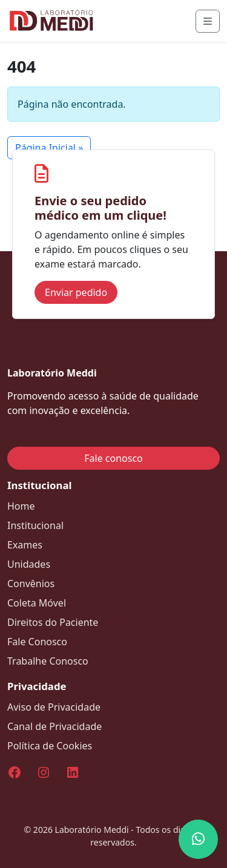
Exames (25, 545)
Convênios (31, 584)
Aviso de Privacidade (54, 707)
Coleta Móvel (37, 603)
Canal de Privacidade (54, 726)
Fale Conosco (37, 642)
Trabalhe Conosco (48, 661)
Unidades (29, 564)
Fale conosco (113, 458)
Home (21, 506)
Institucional (35, 525)
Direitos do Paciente (53, 622)
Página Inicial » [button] (49, 148)
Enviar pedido (76, 292)
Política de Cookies (50, 746)
